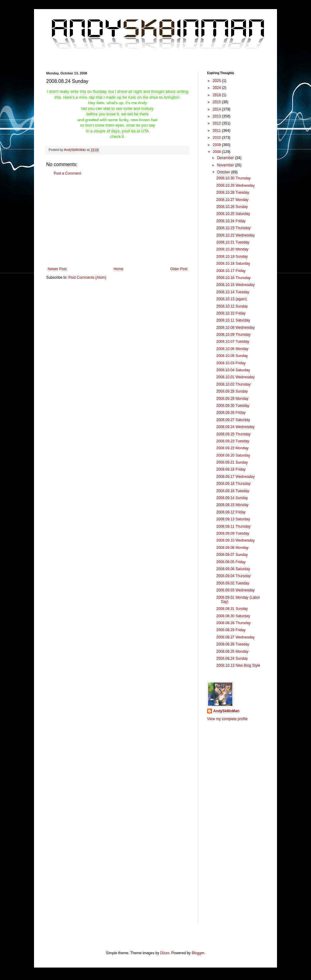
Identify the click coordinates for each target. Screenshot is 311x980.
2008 (217, 152)
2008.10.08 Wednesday (236, 328)
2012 (217, 123)
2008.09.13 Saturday (233, 519)
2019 (217, 95)
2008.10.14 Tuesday (233, 292)
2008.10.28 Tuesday (233, 192)
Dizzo (165, 953)
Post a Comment (67, 173)
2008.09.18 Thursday (233, 484)
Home (118, 269)
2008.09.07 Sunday (232, 555)
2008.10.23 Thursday (233, 228)
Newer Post (57, 269)
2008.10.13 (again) (232, 299)
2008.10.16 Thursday (233, 278)
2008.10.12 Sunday (232, 306)
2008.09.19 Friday (231, 469)
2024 (217, 88)
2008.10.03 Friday (231, 363)
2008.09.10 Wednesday (236, 540)
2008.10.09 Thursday (233, 335)
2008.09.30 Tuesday (233, 406)
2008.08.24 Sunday (232, 658)
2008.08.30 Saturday (233, 616)
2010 (217, 138)
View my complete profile (227, 719)
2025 (217, 81)
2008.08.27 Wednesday (236, 637)
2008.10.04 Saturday (233, 370)
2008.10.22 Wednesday (236, 235)
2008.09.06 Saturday (233, 569)
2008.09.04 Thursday (233, 576)
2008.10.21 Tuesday (233, 242)
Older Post (179, 269)
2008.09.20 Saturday (233, 455)
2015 (217, 102)
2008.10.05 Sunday (232, 356)
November (226, 165)
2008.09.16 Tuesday (233, 491)
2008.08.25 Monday (232, 652)
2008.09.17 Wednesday (236, 477)
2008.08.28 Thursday (233, 623)
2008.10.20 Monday (232, 249)
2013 (217, 116)
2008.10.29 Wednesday (236, 185)
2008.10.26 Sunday (232, 207)
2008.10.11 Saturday (233, 320)
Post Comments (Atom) (87, 277)
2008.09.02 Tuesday (233, 583)
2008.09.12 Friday (231, 512)
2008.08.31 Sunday (232, 609)
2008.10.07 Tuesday (233, 342)
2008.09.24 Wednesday (236, 427)
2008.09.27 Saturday (233, 420)
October (224, 172)
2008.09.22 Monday (232, 448)
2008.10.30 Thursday (233, 178)
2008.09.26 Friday (231, 413)
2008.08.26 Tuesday (233, 644)
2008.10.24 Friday (231, 221)
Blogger (198, 953)
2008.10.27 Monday (232, 200)
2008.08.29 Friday (231, 630)
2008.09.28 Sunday (232, 391)
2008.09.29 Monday (232, 399)
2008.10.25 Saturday (233, 214)
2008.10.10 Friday (231, 313)
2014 (217, 109)
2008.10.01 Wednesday (236, 377)
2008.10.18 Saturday (233, 264)
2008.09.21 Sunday (232, 462)
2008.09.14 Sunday (232, 498)
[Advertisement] (118, 221)
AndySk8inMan (226, 711)
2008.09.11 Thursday (233, 526)
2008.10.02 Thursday (233, 384)
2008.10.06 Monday (232, 349)
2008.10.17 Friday (231, 271)
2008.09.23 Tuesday (233, 441)
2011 (217, 131)
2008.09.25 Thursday (233, 434)
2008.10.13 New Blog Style (238, 665)
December (226, 158)
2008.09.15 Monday (232, 505)
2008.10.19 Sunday (232, 257)
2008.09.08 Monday (232, 548)
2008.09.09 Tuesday (233, 533)
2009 (217, 145)
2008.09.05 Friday (231, 562)
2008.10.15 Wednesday (236, 285)
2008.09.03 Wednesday (236, 590)
